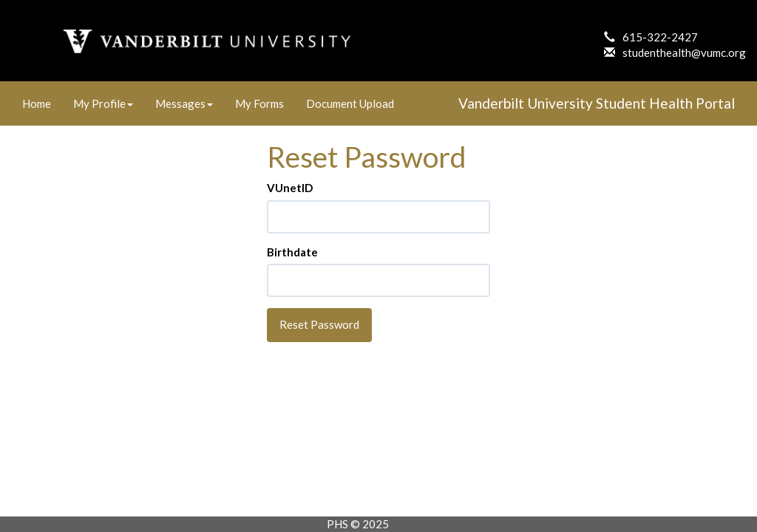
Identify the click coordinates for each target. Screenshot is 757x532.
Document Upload (350, 103)
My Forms (259, 103)
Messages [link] (184, 103)
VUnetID (290, 188)
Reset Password (319, 324)
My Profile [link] (103, 103)
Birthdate (292, 252)
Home (37, 103)
